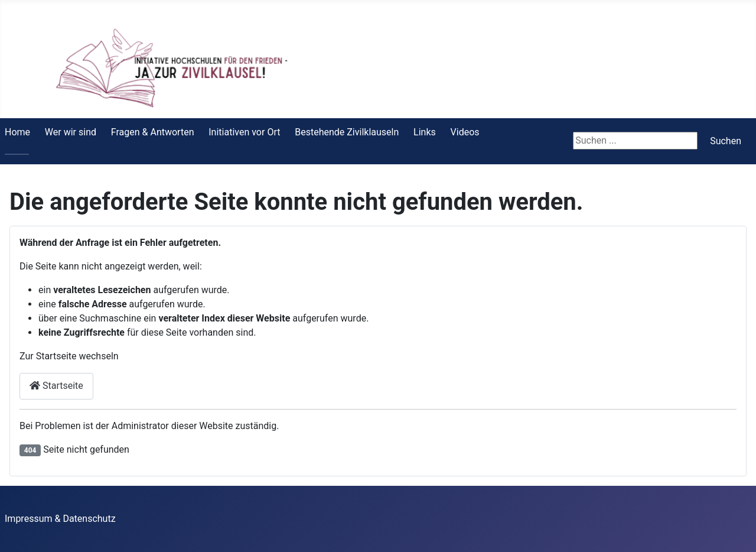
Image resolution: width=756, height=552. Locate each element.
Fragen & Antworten (153, 132)
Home (17, 132)
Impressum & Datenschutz (60, 519)
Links (425, 132)
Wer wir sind (71, 132)
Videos (465, 132)
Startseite (56, 386)
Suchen (726, 141)
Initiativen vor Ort (244, 132)
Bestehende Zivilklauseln (347, 132)
